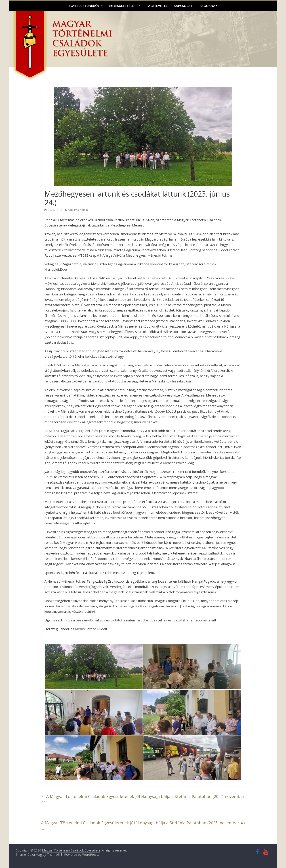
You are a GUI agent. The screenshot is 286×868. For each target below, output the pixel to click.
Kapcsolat (183, 6)
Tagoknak (208, 6)
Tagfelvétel (157, 6)
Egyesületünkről (84, 6)
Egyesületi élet (123, 6)
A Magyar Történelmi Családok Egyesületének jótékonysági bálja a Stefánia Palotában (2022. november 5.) (143, 800)
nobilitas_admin (78, 210)
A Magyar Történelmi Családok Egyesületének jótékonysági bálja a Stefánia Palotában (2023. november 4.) (143, 826)
